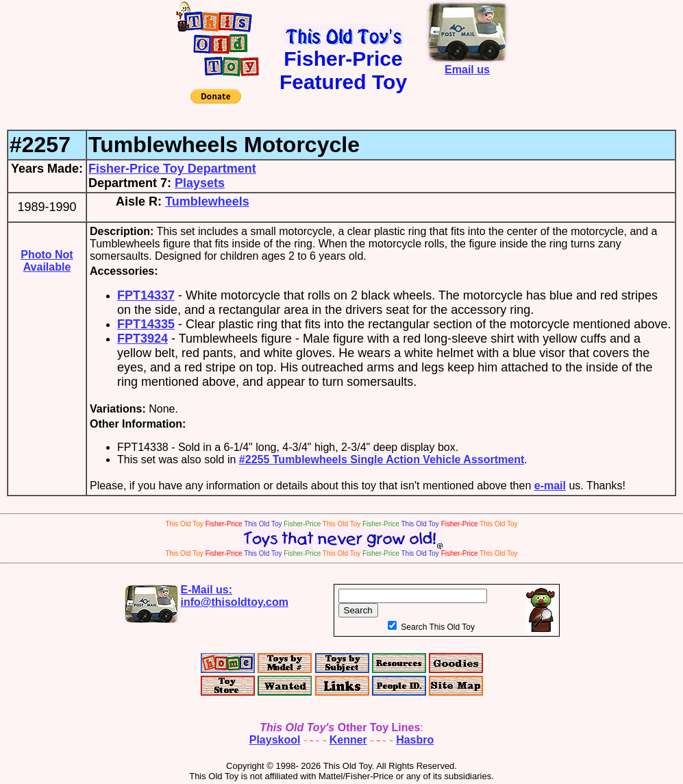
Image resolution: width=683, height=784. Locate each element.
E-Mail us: (235, 596)
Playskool (275, 740)
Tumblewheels (207, 201)
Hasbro (415, 740)
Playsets (200, 183)
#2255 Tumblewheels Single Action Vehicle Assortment (382, 460)
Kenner (348, 740)
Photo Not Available (47, 261)
